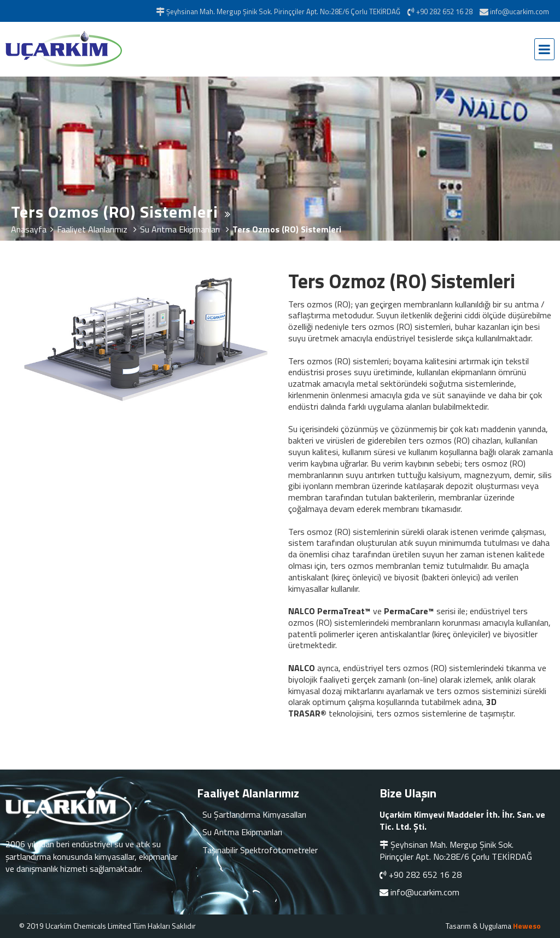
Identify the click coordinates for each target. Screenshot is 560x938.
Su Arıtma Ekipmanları (242, 832)
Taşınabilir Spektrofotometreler (260, 850)
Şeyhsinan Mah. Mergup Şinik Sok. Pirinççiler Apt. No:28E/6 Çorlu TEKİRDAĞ (456, 850)
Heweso (527, 926)
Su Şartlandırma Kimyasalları (254, 814)
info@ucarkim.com (425, 892)
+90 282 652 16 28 (425, 875)
